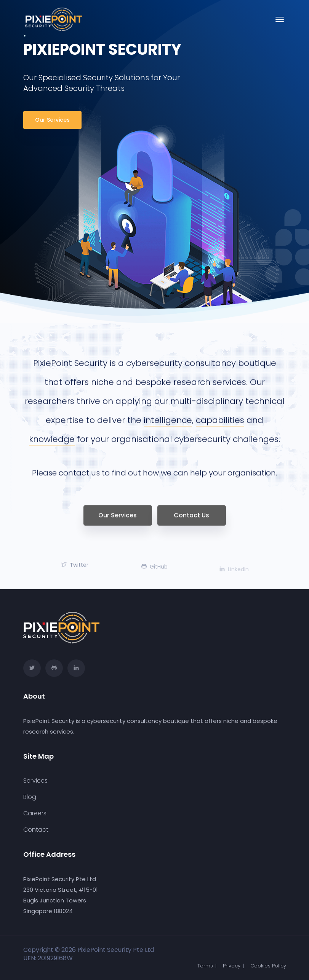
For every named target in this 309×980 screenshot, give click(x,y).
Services (35, 781)
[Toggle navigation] (280, 19)
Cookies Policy (268, 966)
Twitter (75, 570)
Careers (35, 813)
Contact (36, 830)
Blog (30, 797)
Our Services (52, 120)
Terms (205, 966)
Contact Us (191, 520)
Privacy (232, 966)
